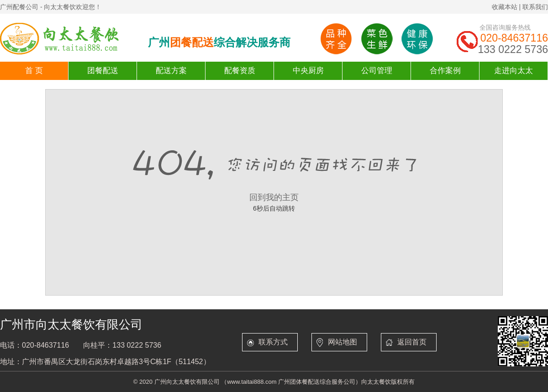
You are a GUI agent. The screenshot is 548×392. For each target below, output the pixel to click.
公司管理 (377, 71)
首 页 (34, 71)
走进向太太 (514, 71)
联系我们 (535, 7)
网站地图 (342, 342)
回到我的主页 (274, 197)
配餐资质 (240, 71)
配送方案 (171, 71)
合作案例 (445, 71)
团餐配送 (103, 71)
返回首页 (412, 342)
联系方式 (273, 342)
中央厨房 (308, 71)
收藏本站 (505, 7)
